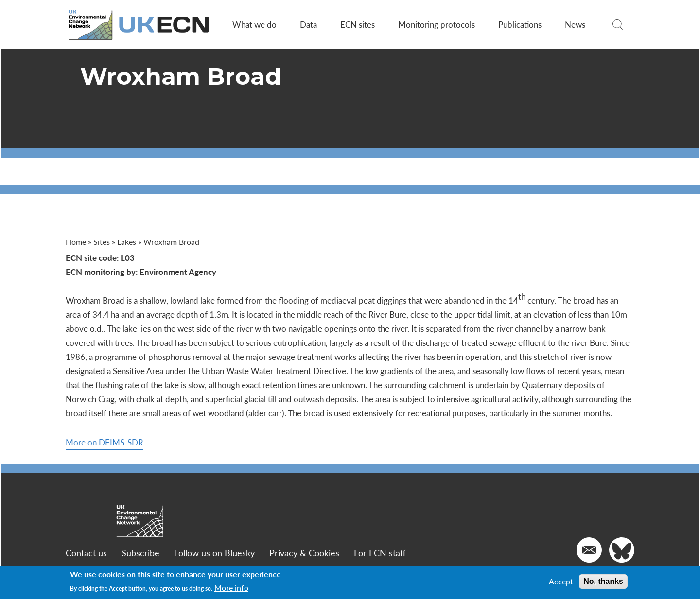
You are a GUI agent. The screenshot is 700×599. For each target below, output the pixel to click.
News (575, 24)
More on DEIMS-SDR (105, 442)
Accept (561, 582)
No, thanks (603, 581)
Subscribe (140, 553)
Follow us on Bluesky (214, 553)
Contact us (86, 553)
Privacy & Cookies (304, 553)
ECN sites (358, 24)
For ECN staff (380, 553)
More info (231, 588)
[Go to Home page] (140, 25)
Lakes (127, 242)
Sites (102, 242)
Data (308, 24)
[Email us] (589, 550)
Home (76, 242)
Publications (520, 24)
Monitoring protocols (437, 24)
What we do (254, 24)
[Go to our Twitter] (622, 550)
